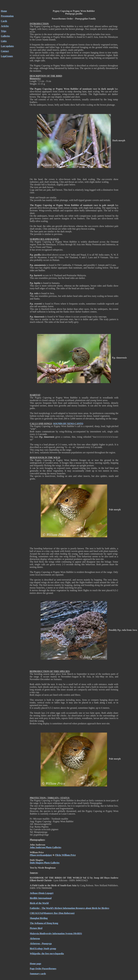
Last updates (7, 46)
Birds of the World (39, 903)
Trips (4, 31)
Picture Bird (36, 928)
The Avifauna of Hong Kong (44, 923)
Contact (5, 51)
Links (4, 41)
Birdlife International (41, 898)
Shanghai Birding (39, 918)
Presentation (7, 16)
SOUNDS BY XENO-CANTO (68, 424)
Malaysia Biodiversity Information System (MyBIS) (56, 933)
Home (4, 11)
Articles (5, 26)
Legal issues (7, 56)
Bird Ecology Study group (43, 949)
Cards (4, 21)
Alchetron (35, 938)
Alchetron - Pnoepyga (41, 944)
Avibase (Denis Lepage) (42, 893)
